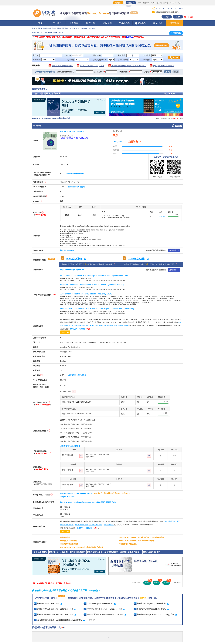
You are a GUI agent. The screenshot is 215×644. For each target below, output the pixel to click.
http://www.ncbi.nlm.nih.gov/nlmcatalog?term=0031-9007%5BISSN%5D (88, 502)
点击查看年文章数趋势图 (77, 375)
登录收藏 (178, 126)
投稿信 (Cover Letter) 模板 (48, 603)
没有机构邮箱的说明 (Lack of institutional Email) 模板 (59, 620)
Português (173, 3)
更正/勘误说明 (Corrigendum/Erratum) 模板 (105, 614)
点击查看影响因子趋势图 (75, 174)
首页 (40, 23)
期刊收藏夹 (176, 33)
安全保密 (141, 23)
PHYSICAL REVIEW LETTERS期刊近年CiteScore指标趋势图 (141, 537)
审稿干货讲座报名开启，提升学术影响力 (129, 66)
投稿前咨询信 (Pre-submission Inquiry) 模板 (155, 614)
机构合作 (131, 3)
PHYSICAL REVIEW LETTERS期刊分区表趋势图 (137, 541)
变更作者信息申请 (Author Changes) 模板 (104, 609)
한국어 (159, 3)
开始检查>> (174, 250)
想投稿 (148, 582)
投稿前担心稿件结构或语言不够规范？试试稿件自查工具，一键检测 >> (67, 590)
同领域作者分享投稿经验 (128, 544)
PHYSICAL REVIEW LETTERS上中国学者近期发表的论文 (82, 547)
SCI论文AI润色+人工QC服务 (92, 66)
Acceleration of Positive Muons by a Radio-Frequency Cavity (86, 294)
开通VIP (85, 264)
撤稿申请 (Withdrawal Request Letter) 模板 (55, 614)
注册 (178, 17)
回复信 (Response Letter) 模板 (100, 603)
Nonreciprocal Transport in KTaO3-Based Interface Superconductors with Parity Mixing (97, 309)
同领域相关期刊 (66, 537)
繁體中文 (146, 3)
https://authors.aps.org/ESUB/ (72, 270)
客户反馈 (91, 23)
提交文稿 (174, 23)
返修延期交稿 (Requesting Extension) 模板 (55, 609)
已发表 (167, 582)
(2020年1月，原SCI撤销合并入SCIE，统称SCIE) (112, 493)
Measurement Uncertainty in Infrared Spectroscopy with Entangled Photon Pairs (94, 276)
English (153, 3)
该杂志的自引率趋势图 (69, 541)
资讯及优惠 (124, 23)
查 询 (168, 72)
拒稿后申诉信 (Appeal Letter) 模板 (151, 609)
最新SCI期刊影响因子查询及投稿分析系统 (53, 28)
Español (180, 3)
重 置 (176, 72)
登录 (167, 17)
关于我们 (57, 23)
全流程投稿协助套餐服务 (62, 66)
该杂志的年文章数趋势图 (69, 544)
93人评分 (118, 142)
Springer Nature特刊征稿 (164, 66)
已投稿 (157, 582)
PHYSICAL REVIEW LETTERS (72, 131)
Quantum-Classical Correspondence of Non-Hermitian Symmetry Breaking (92, 285)
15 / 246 (162, 217)
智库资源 (107, 23)
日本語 (166, 3)
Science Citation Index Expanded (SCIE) (76, 493)
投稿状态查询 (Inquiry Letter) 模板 (151, 603)
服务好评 (73, 329)
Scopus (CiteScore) (68, 497)
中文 (140, 3)
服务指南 (74, 23)
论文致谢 (85, 329)
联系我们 (158, 23)
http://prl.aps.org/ (67, 250)
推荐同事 (118, 3)
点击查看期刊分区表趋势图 (70, 446)
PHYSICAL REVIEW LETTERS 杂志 (83, 28)
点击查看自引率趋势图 (76, 187)
